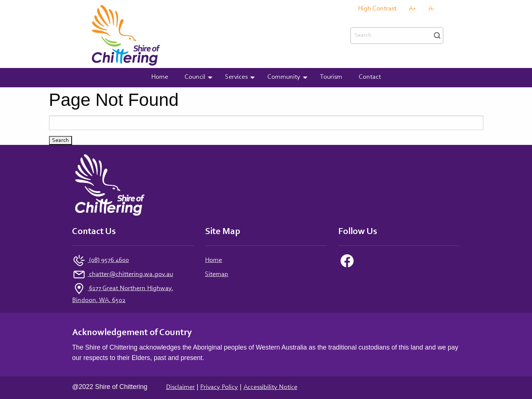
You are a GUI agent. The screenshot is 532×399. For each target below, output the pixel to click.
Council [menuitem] (195, 77)
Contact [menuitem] (370, 77)
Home (213, 260)
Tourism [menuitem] (331, 77)
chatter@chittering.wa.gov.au (130, 275)
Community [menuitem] (284, 77)
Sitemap (217, 275)
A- (432, 9)
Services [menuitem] (236, 77)
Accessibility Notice (270, 387)
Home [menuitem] (160, 77)
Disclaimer (180, 387)
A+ (412, 9)
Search (437, 35)
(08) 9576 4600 (108, 260)
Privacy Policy (219, 387)
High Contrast (377, 9)
